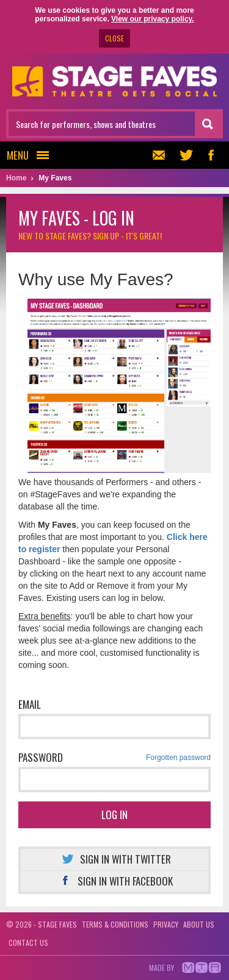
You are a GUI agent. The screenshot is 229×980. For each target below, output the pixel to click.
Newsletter (157, 155)
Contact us (28, 943)
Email (30, 704)
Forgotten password (178, 758)
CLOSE (114, 38)
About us (199, 924)
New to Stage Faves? (90, 236)
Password (114, 758)
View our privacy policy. (153, 19)
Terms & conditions (115, 924)
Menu (31, 155)
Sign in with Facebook (114, 881)
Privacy (166, 924)
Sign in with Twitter (115, 859)
